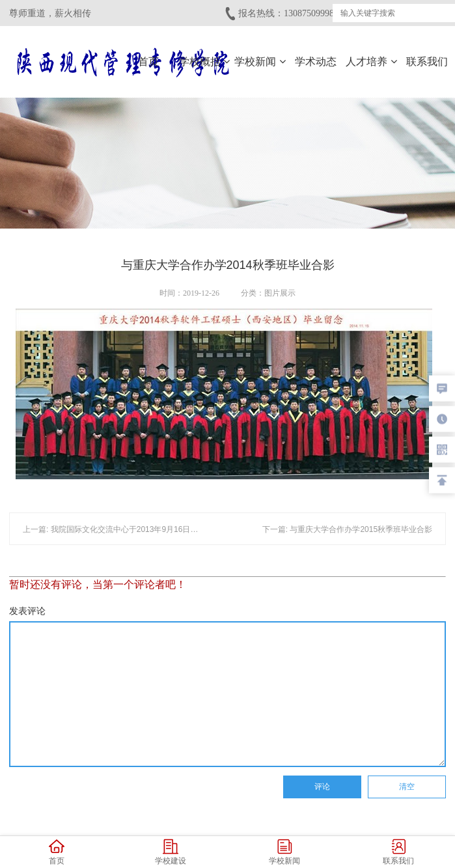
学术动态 (316, 62)
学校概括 (204, 62)
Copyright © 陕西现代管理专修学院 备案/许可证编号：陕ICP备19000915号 (227, 814)
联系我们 (427, 62)
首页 (148, 62)
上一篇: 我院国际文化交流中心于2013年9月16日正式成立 (122, 374)
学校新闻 (260, 62)
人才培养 (371, 62)
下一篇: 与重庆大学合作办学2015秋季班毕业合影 (347, 374)
